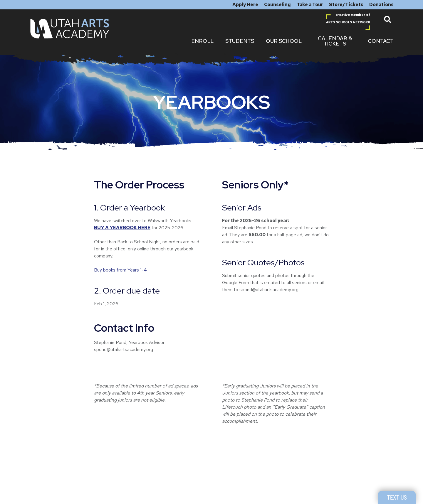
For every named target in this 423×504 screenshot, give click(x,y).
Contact (381, 41)
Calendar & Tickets (335, 41)
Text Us (397, 498)
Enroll (202, 41)
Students (240, 41)
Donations (381, 5)
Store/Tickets (346, 5)
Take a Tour (310, 5)
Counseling (277, 5)
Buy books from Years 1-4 (120, 270)
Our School (284, 41)
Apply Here (245, 5)
